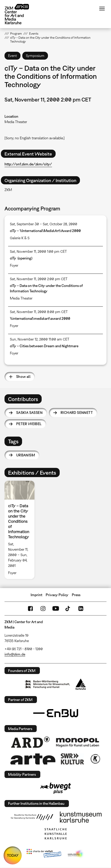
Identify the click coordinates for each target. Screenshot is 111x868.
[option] (21, 530)
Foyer (14, 265)
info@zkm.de (15, 654)
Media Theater (16, 122)
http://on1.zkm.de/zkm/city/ (28, 164)
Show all (23, 377)
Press (76, 595)
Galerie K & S (20, 238)
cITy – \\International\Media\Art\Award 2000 (45, 231)
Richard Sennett (77, 413)
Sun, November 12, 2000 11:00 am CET (40, 339)
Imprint (36, 595)
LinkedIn (81, 609)
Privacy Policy (57, 595)
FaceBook (30, 609)
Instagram (43, 609)
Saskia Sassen (29, 413)
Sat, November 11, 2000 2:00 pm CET (39, 279)
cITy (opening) (21, 258)
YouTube (56, 609)
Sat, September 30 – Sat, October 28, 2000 (44, 224)
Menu (102, 9)
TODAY (13, 855)
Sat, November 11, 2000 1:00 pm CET (38, 251)
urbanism (26, 455)
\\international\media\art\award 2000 (40, 318)
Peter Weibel (29, 424)
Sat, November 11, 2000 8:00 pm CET (39, 312)
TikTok (68, 609)
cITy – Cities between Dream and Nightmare (44, 346)
